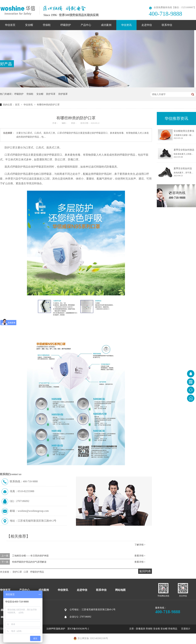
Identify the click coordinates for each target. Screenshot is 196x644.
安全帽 (29, 25)
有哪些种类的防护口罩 (48, 105)
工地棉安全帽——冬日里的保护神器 (30, 556)
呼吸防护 (66, 25)
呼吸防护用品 (37, 572)
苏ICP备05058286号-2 (78, 629)
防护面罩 (63, 94)
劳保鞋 (47, 25)
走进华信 (147, 25)
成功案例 (106, 25)
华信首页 (10, 25)
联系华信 (167, 25)
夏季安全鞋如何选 (183, 168)
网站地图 (120, 590)
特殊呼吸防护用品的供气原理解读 (29, 562)
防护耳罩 (51, 94)
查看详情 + (140, 556)
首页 (18, 105)
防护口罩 (17, 572)
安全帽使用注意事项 (184, 131)
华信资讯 (126, 25)
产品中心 (86, 25)
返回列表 (145, 571)
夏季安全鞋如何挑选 (184, 150)
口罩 (26, 572)
